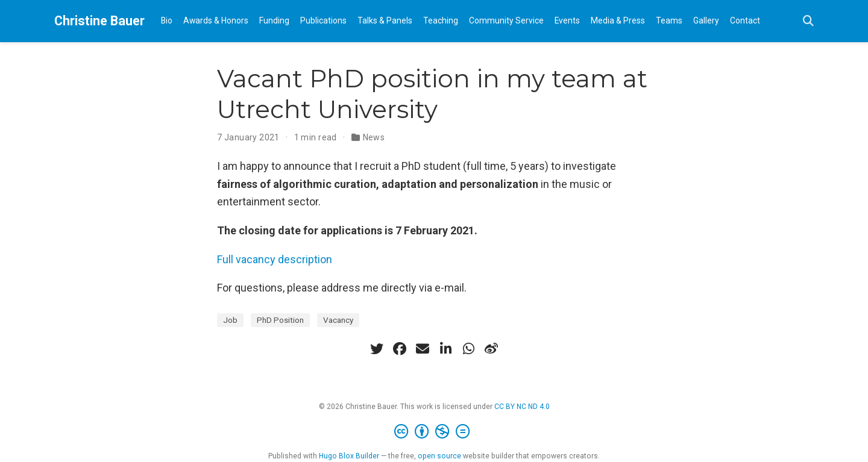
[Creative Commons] (434, 432)
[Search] (808, 21)
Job (230, 320)
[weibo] (491, 349)
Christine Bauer (99, 21)
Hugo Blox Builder (349, 456)
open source (439, 456)
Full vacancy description (275, 259)
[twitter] (377, 349)
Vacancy (338, 320)
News (374, 137)
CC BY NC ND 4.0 (522, 407)
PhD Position (280, 320)
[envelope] (423, 349)
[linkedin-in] (445, 349)
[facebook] (400, 349)
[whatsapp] (468, 349)
